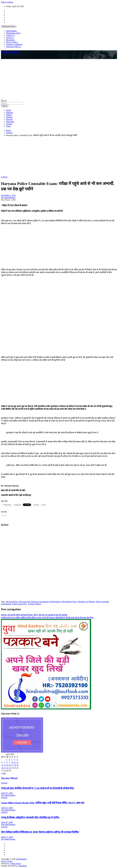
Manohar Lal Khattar (86, 602)
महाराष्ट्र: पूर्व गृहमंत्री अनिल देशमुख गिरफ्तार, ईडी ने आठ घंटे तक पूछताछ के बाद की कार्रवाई (34, 615)
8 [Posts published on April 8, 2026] (7, 762)
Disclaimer (10, 40)
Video (8, 126)
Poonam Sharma (34, 604)
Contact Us (11, 35)
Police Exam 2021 (20, 604)
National (9, 113)
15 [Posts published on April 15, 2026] (7, 765)
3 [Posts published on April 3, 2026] (12, 760)
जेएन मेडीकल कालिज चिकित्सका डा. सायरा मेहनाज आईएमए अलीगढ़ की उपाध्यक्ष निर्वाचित (40, 832)
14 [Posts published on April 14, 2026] (5, 765)
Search (4, 101)
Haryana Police (12, 602)
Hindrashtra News (13, 33)
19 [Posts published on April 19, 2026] (17, 765)
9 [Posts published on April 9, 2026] (9, 762)
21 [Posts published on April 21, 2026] (5, 768)
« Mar (3, 773)
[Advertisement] (59, 79)
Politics (9, 115)
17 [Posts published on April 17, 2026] (12, 765)
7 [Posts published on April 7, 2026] (4, 762)
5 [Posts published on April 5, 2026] (17, 760)
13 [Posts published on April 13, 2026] (2, 765)
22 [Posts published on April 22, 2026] (7, 768)
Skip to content (7, 2)
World (9, 110)
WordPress (23, 866)
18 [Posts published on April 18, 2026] (15, 765)
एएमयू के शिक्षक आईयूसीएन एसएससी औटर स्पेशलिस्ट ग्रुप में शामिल (30, 817)
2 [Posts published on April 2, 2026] (9, 760)
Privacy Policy (12, 42)
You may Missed (9, 778)
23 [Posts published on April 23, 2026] (10, 768)
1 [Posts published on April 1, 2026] (7, 760)
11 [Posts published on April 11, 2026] (15, 762)
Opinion (9, 117)
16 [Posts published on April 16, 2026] (10, 765)
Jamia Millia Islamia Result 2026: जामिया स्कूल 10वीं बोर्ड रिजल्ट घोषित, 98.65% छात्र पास (43, 803)
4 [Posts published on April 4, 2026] (14, 760)
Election (9, 119)
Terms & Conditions (14, 44)
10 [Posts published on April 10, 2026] (12, 762)
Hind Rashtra (11, 31)
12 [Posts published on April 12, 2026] (17, 762)
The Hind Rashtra (8, 198)
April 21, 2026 (7, 837)
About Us (10, 38)
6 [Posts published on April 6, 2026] (2, 762)
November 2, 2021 (9, 195)
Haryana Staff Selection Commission (34, 602)
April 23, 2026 (7, 793)
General (9, 124)
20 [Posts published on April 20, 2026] (2, 768)
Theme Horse (16, 864)
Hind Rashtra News (69, 602)
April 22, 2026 (7, 808)
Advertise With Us (13, 47)
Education (10, 122)
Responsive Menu (9, 26)
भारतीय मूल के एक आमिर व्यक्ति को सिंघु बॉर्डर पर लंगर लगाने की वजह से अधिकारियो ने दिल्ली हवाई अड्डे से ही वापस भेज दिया (48, 618)
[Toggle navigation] (2, 99)
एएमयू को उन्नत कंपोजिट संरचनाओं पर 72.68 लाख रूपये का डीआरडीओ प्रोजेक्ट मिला (37, 788)
